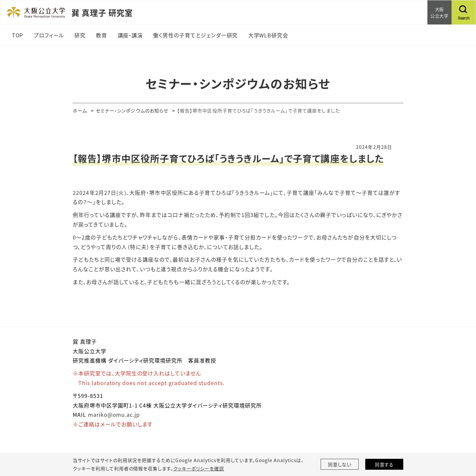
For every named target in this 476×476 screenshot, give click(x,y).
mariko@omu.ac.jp (114, 414)
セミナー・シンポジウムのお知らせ (132, 110)
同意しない (340, 464)
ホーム (80, 110)
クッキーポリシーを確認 (199, 468)
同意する (384, 464)
